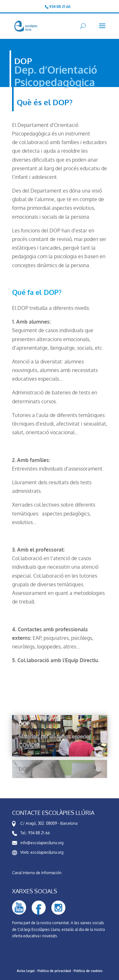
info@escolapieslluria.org (42, 843)
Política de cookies (88, 971)
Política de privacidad (54, 971)
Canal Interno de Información (37, 873)
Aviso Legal (26, 971)
